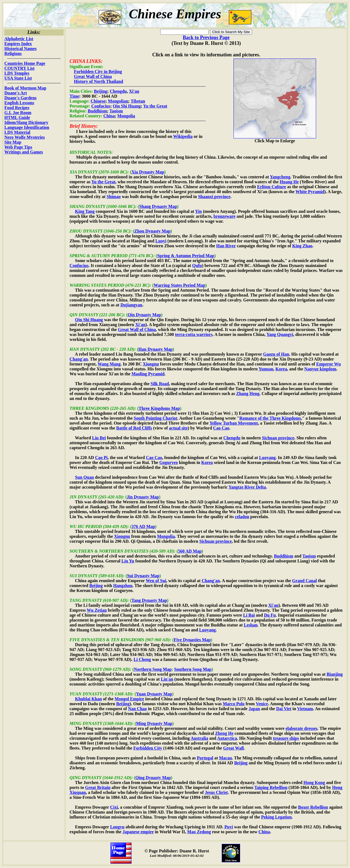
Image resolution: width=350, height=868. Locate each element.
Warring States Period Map (180, 285)
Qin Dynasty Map (144, 315)
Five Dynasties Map (192, 640)
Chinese (98, 101)
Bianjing (335, 674)
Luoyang (267, 458)
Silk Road (160, 384)
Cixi (114, 807)
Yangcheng (280, 177)
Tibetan (138, 101)
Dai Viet (284, 709)
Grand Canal (304, 581)
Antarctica (227, 738)
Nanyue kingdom (320, 369)
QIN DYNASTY (84, 315)
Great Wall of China (93, 76)
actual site (178, 428)
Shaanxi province (214, 197)
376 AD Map (143, 526)
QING (75, 778)
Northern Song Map (153, 669)
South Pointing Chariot (155, 418)
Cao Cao (221, 428)
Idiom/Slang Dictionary (26, 122)
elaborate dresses (301, 728)
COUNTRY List (19, 68)
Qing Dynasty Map (153, 778)
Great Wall (233, 748)
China (109, 116)
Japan (254, 709)
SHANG (77, 206)
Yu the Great (155, 106)
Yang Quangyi (280, 334)
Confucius (101, 106)
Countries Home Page (25, 63)
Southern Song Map (193, 669)
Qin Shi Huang (127, 106)
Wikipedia (183, 136)
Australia (199, 738)
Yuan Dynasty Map (154, 694)
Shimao (114, 197)
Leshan (251, 625)
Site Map (13, 142)
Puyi (229, 827)
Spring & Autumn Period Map (186, 256)
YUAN (75, 694)
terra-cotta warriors (194, 334)
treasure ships (286, 738)
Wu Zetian (97, 610)
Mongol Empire (129, 699)
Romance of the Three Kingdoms (270, 418)
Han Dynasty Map (155, 349)
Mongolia (126, 116)
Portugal (205, 758)
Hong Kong (314, 783)
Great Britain (98, 787)
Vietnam (305, 709)
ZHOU (76, 231)
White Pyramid (310, 192)
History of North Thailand (98, 81)
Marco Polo (234, 704)
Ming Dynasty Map (154, 723)
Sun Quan (84, 477)
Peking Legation (276, 817)
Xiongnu (151, 364)
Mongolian (118, 101)
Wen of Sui (156, 581)
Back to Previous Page (206, 37)
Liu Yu (128, 561)
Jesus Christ (216, 792)
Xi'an (134, 91)
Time (74, 96)
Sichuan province (278, 438)
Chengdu (118, 91)
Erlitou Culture (272, 187)
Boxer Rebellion (313, 807)
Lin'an (167, 679)
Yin (199, 211)
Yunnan (266, 369)
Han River (226, 246)
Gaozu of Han (276, 354)
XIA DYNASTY (83, 172)
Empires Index (18, 44)
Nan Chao (137, 709)
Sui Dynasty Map (143, 576)
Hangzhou (123, 586)
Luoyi (161, 241)
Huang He (289, 182)
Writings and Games (24, 152)
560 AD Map (190, 551)
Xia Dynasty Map (148, 172)
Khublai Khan (88, 699)
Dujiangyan (131, 305)
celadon (242, 517)
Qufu (197, 265)
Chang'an (79, 359)
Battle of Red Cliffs (134, 428)
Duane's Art (16, 93)
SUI (73, 576)
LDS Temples (17, 73)
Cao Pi (101, 458)
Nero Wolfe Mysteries (25, 137)
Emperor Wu (329, 364)
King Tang (85, 211)
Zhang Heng (248, 394)
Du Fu (270, 615)
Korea (281, 369)
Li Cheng (142, 659)
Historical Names (21, 49)
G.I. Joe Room (18, 113)
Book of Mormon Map (25, 88)
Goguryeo (169, 462)
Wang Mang (109, 364)
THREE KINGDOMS (89, 408)
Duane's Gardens (21, 98)
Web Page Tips (18, 147)
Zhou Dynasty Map (152, 231)
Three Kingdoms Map (159, 408)
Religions (13, 53)
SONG (75, 669)
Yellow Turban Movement (234, 423)
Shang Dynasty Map (158, 206)
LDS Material (17, 132)
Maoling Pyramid (148, 374)
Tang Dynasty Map (149, 600)
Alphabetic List (19, 39)
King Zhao (302, 246)
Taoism (116, 111)
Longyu (117, 827)
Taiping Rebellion (271, 787)
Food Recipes (17, 108)
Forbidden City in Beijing (98, 72)
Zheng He (224, 733)
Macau (225, 758)
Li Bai (249, 615)
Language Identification (27, 127)
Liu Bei (99, 438)
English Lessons (19, 103)
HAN (74, 349)
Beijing (100, 91)
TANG (75, 600)
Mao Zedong (199, 832)
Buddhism (97, 111)
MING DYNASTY (86, 723)
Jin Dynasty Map (143, 497)
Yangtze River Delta (247, 487)
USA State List (18, 78)
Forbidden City (148, 748)
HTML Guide (17, 117)
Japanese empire (138, 832)
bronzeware (224, 216)
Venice (262, 704)
